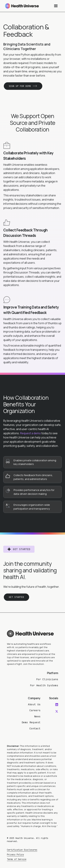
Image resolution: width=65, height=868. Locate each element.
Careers (35, 710)
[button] (56, 6)
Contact (35, 728)
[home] (21, 6)
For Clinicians (47, 679)
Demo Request (31, 722)
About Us (34, 704)
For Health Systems (44, 685)
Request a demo (31, 433)
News (37, 716)
